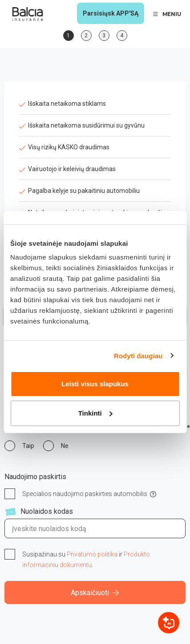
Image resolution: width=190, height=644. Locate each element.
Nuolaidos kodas (47, 511)
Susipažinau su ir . (86, 560)
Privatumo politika (92, 554)
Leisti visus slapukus (95, 384)
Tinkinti (95, 413)
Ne (65, 446)
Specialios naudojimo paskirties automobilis (85, 494)
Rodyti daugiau (138, 356)
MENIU (167, 14)
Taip (28, 446)
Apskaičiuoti (95, 593)
